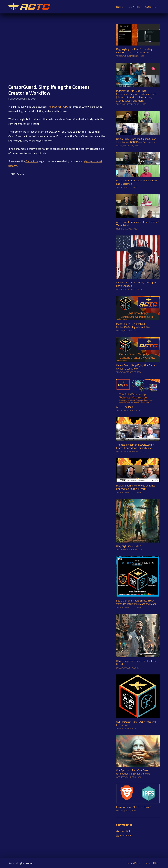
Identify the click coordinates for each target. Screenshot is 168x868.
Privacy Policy (133, 863)
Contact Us (32, 161)
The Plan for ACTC (57, 107)
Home (119, 7)
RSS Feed (123, 831)
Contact (152, 7)
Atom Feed (123, 835)
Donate (134, 7)
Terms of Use (152, 863)
